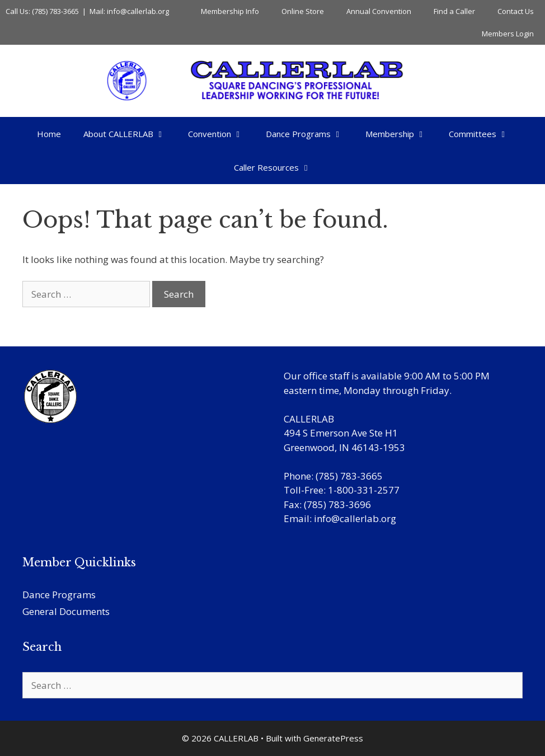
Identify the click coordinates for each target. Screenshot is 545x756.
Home (49, 134)
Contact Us (516, 11)
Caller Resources (278, 167)
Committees (484, 134)
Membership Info (230, 11)
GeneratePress (333, 738)
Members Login (508, 34)
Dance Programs (310, 134)
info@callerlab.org (355, 518)
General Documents (66, 611)
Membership (401, 134)
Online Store (303, 11)
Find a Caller (454, 11)
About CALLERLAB (130, 134)
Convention (221, 134)
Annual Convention (379, 11)
